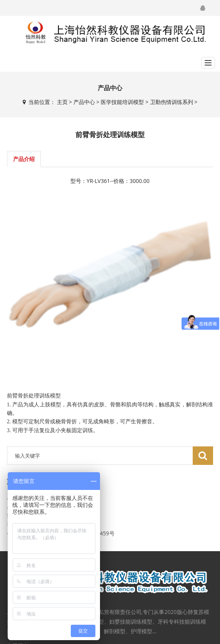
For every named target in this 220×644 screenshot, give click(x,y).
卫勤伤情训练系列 (172, 102)
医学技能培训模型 (122, 102)
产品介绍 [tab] (24, 159)
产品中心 (84, 102)
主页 (62, 102)
